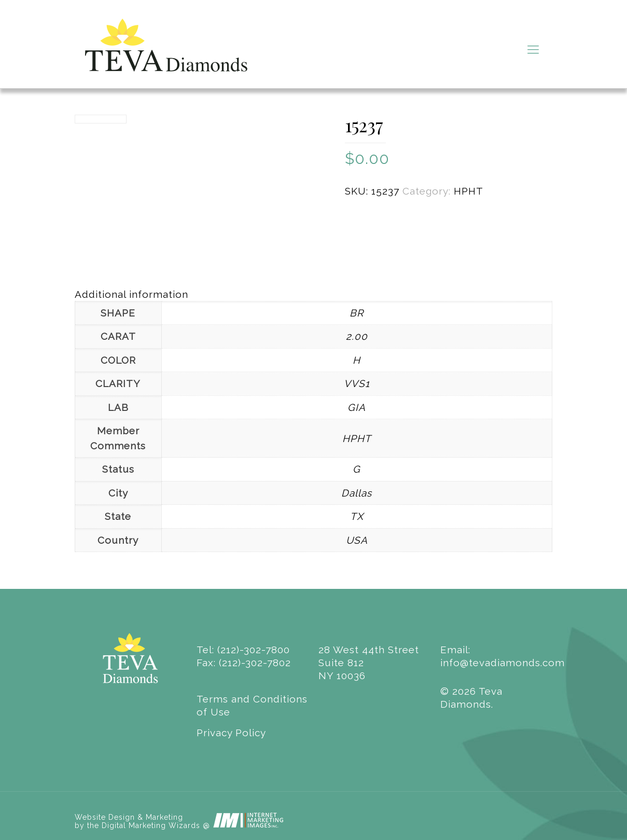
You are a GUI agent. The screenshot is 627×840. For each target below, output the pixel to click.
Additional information (131, 294)
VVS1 (357, 383)
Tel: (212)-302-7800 (243, 650)
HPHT (469, 191)
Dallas (357, 493)
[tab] (313, 294)
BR (357, 313)
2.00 (357, 336)
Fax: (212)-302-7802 (244, 663)
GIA (357, 407)
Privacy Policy (231, 733)
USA (357, 540)
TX (357, 516)
